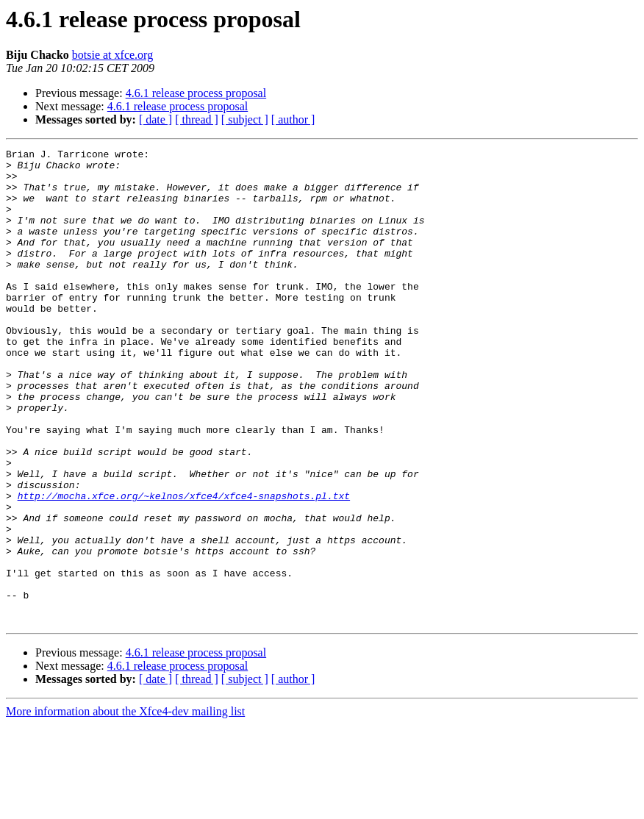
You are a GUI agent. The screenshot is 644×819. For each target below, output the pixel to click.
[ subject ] (245, 119)
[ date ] (155, 119)
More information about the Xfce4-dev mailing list (125, 806)
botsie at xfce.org (112, 55)
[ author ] (293, 119)
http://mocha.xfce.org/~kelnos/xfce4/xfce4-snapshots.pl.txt (184, 566)
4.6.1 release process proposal (196, 93)
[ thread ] (197, 119)
